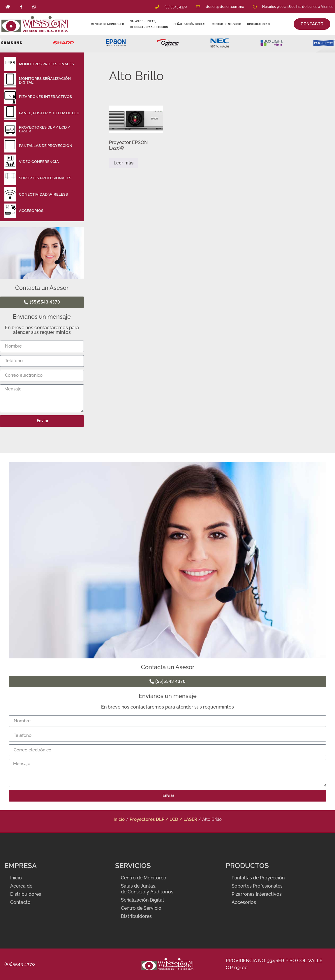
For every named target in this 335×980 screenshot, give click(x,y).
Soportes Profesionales (257, 886)
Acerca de (21, 886)
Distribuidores (259, 24)
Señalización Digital (190, 24)
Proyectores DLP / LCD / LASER (163, 819)
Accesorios (244, 902)
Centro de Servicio (226, 24)
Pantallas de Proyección (258, 878)
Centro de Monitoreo (107, 24)
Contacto (20, 902)
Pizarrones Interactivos (257, 894)
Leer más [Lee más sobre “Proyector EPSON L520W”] (124, 163)
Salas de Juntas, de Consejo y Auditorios (149, 24)
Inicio (119, 819)
